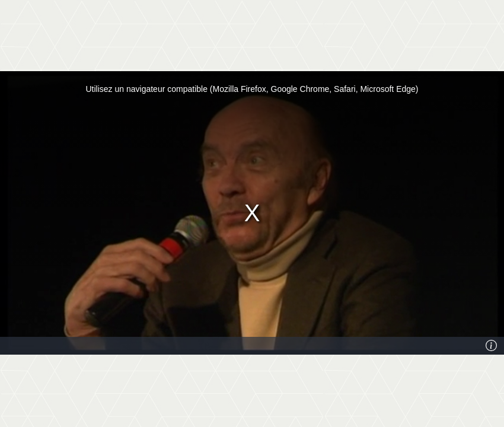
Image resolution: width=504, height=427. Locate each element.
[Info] (492, 346)
